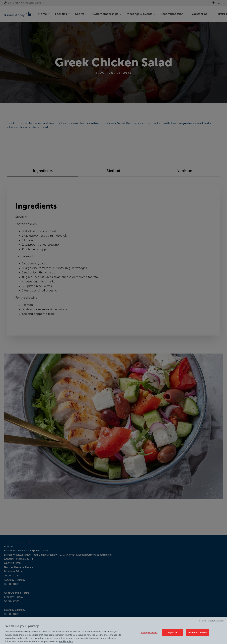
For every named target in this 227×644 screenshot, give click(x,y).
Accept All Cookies (197, 634)
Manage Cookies (149, 634)
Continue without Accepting (212, 623)
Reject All (173, 634)
